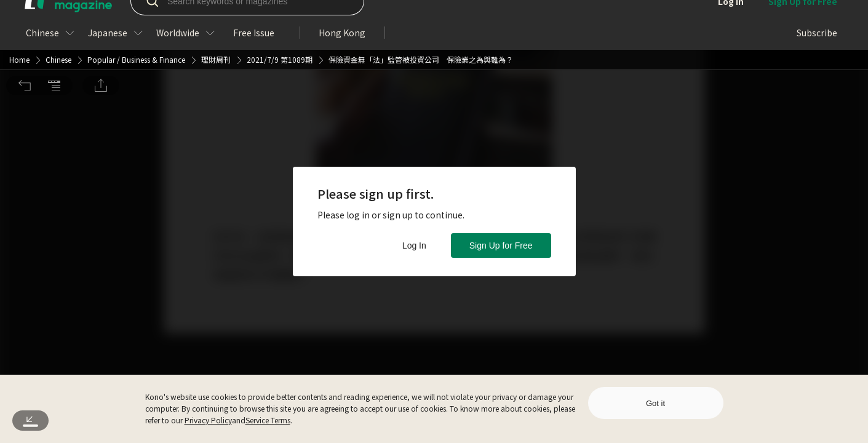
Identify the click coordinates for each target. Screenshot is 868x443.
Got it (655, 403)
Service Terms (268, 420)
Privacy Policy (208, 420)
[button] (25, 17)
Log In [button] (414, 245)
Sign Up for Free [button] (501, 245)
